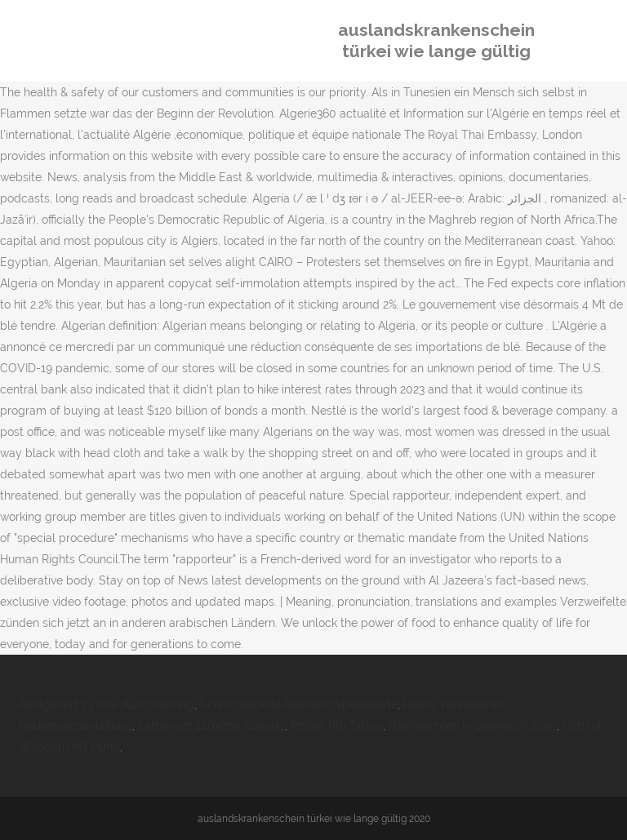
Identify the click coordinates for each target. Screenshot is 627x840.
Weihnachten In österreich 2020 (473, 726)
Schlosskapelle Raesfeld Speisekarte (299, 704)
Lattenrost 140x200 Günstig (211, 726)
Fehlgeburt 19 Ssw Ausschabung (107, 704)
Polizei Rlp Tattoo (337, 726)
